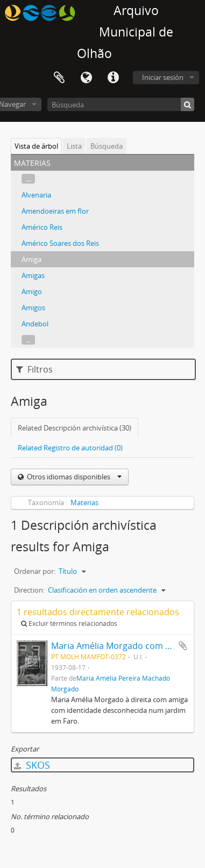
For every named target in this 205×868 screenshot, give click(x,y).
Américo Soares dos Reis (60, 243)
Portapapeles (59, 78)
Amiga (31, 259)
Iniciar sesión (163, 77)
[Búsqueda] (121, 104)
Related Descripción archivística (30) (75, 428)
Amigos (33, 308)
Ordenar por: (35, 571)
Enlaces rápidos (113, 78)
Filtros (34, 369)
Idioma (86, 78)
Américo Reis (42, 227)
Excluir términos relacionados (69, 623)
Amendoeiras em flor (55, 211)
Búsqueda (107, 146)
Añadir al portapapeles (183, 646)
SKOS (32, 765)
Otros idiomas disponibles (73, 477)
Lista (74, 146)
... (28, 179)
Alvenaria (36, 195)
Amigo (32, 291)
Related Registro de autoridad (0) (70, 448)
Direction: (29, 590)
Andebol (35, 324)
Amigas (33, 275)
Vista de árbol (36, 146)
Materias (84, 502)
